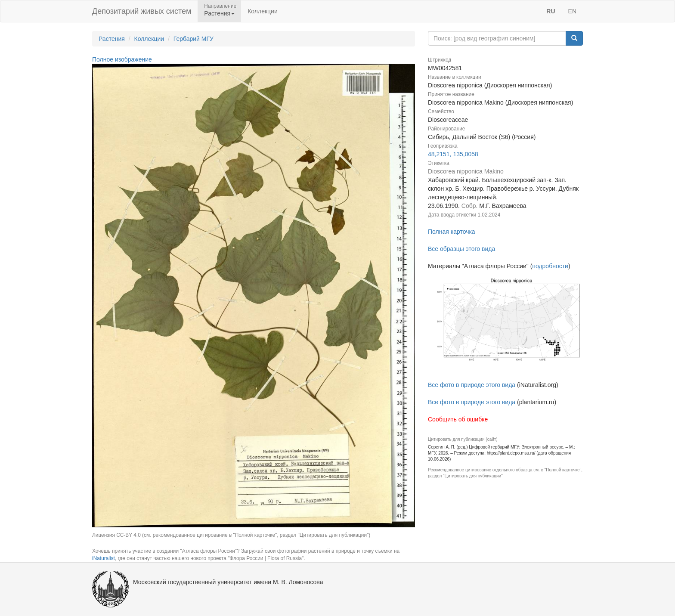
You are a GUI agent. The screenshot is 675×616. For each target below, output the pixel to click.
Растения (112, 39)
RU (551, 11)
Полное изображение (122, 59)
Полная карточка (452, 232)
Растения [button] (219, 13)
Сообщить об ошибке (458, 419)
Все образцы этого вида (461, 249)
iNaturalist (104, 558)
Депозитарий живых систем (142, 11)
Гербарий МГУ (194, 39)
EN (572, 11)
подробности (550, 266)
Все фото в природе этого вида (472, 385)
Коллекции (263, 11)
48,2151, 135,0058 (453, 154)
